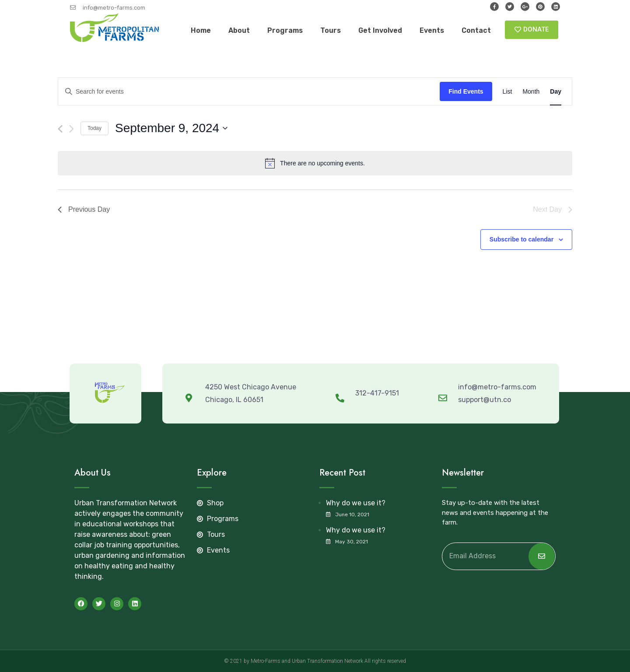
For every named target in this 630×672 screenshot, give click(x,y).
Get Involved (380, 30)
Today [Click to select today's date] (94, 128)
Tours (331, 30)
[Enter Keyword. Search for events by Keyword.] (249, 92)
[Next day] (72, 129)
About (239, 30)
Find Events (466, 91)
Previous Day (84, 209)
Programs (285, 30)
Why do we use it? (356, 503)
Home (201, 30)
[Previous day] (60, 129)
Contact (476, 30)
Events (432, 30)
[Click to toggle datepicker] (171, 128)
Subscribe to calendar (521, 239)
